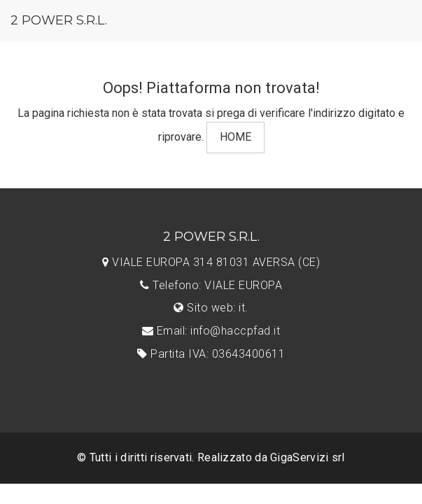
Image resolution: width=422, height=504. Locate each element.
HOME (235, 137)
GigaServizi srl (308, 457)
